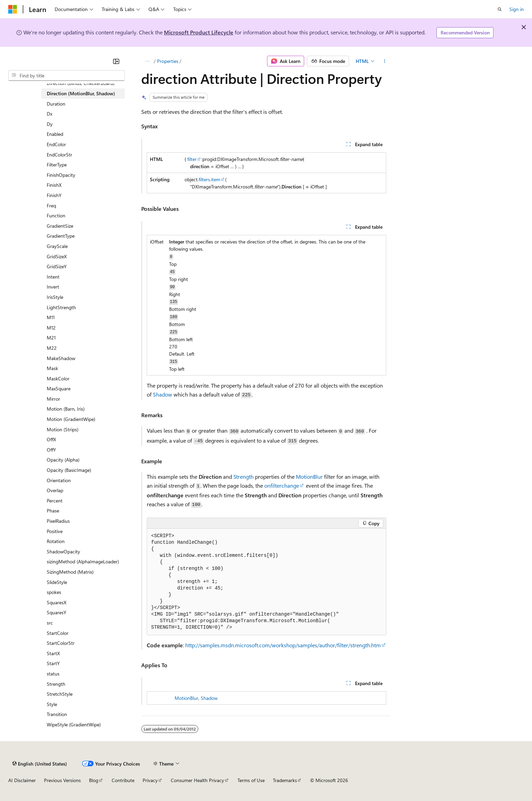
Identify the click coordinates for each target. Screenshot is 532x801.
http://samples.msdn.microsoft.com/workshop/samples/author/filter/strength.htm (283, 645)
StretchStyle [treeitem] (60, 694)
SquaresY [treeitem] (57, 612)
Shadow (163, 394)
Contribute (123, 780)
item (216, 179)
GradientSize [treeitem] (60, 226)
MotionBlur (309, 477)
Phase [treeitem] (53, 511)
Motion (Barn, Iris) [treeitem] (66, 409)
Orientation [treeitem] (59, 480)
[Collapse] (116, 61)
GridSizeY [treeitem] (57, 266)
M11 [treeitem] (51, 317)
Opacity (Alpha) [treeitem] (63, 460)
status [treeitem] (53, 674)
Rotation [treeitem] (56, 541)
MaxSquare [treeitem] (59, 388)
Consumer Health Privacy (197, 780)
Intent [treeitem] (53, 277)
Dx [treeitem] (49, 114)
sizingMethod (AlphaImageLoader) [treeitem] (83, 561)
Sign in (517, 9)
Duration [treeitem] (56, 104)
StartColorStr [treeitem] (61, 643)
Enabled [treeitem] (55, 134)
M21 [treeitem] (51, 338)
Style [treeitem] (52, 704)
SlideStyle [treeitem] (57, 582)
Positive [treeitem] (55, 531)
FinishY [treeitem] (54, 195)
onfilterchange (282, 485)
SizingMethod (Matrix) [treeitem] (70, 572)
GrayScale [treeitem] (57, 246)
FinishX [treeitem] (54, 185)
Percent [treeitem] (55, 501)
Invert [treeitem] (53, 287)
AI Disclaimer (22, 780)
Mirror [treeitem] (53, 399)
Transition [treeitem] (57, 714)
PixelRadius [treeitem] (58, 521)
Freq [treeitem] (51, 205)
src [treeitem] (50, 623)
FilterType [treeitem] (57, 165)
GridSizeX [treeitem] (57, 256)
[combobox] (66, 76)
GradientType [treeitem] (61, 236)
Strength (243, 477)
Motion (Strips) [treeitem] (63, 429)
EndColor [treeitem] (56, 144)
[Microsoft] (13, 9)
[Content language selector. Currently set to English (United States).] (40, 764)
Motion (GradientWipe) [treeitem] (71, 419)
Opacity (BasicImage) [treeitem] (69, 470)
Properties (168, 61)
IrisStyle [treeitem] (55, 297)
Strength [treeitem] (56, 684)
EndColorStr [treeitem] (59, 155)
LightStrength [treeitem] (61, 307)
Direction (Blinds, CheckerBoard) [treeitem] (81, 83)
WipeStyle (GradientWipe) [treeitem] (74, 724)
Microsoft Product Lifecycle (199, 32)
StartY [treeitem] (53, 663)
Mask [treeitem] (52, 368)
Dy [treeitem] (50, 124)
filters (204, 179)
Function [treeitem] (56, 215)
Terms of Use (251, 780)
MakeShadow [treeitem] (61, 358)
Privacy (150, 780)
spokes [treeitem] (54, 592)
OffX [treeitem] (51, 439)
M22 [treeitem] (52, 348)
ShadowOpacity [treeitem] (63, 551)
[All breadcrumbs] (147, 61)
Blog (94, 780)
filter (192, 159)
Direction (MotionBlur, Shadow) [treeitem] (81, 93)
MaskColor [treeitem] (58, 378)
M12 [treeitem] (51, 328)
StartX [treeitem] (53, 653)
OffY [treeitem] (51, 450)
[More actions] (385, 61)
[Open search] (500, 9)
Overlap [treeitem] (55, 490)
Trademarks (285, 780)
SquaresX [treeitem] (57, 602)
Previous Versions (62, 780)
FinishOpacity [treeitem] (61, 175)
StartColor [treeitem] (58, 633)
